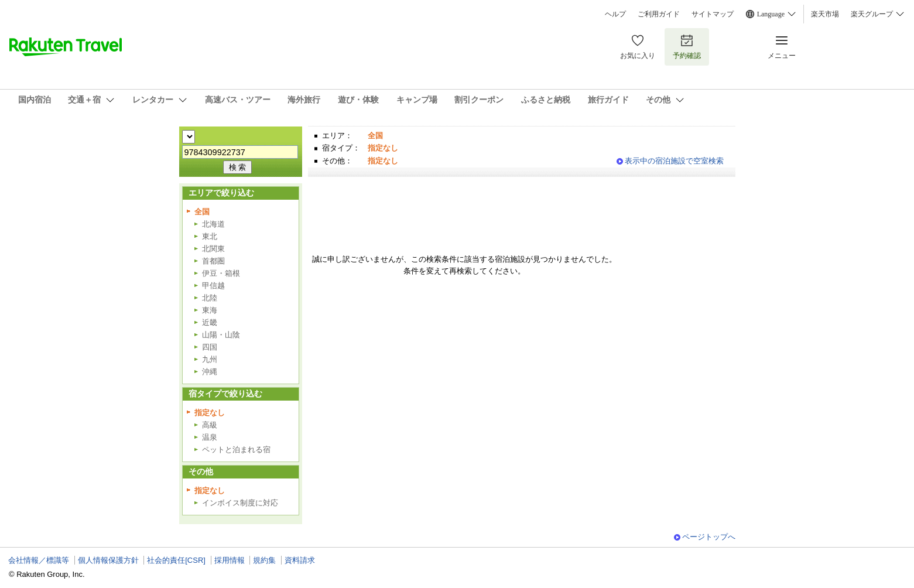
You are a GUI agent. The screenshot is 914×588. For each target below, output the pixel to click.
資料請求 (300, 560)
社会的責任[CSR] (176, 560)
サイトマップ (713, 14)
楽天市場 (825, 14)
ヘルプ (615, 14)
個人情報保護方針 (108, 560)
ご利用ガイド (659, 14)
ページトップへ (709, 537)
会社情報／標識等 (39, 560)
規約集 (264, 560)
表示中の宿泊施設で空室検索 (674, 161)
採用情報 (230, 560)
